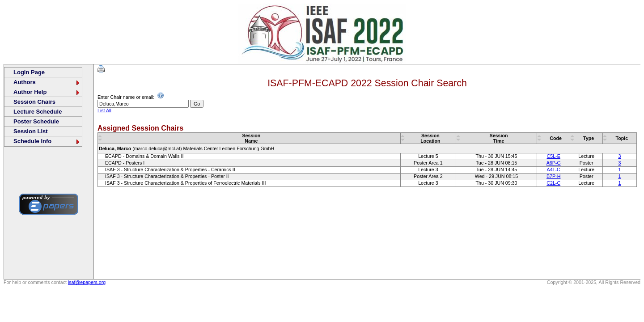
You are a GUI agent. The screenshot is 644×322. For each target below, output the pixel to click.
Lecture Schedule (38, 112)
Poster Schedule (36, 121)
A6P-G (554, 163)
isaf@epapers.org (87, 282)
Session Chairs (34, 102)
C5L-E (554, 156)
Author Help (47, 92)
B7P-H (553, 176)
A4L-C (554, 169)
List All (104, 110)
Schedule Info (47, 141)
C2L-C (553, 183)
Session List (31, 131)
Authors (47, 82)
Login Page (29, 72)
